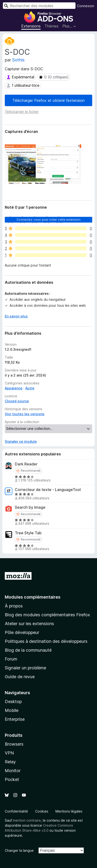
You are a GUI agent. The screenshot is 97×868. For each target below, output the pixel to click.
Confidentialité (16, 811)
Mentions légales (69, 811)
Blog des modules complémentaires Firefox (47, 615)
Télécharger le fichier (22, 112)
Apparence (14, 388)
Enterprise (15, 719)
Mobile (12, 710)
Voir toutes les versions (25, 414)
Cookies (42, 811)
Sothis (18, 60)
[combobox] (39, 6)
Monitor (13, 771)
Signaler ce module (21, 441)
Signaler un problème (25, 668)
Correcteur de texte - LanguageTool (48, 490)
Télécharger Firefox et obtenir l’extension (48, 100)
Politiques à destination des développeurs (46, 641)
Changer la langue (19, 850)
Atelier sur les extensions (29, 624)
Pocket (12, 779)
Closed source (17, 401)
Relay (10, 762)
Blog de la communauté (28, 650)
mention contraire (27, 820)
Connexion (86, 6)
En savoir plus (16, 316)
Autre (30, 388)
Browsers (14, 744)
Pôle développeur (22, 632)
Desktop (13, 701)
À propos (14, 606)
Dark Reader (26, 464)
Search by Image (30, 507)
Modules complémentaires (33, 597)
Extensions (31, 26)
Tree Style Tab (28, 533)
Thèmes (51, 26)
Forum (11, 659)
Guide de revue (20, 677)
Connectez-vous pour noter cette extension (48, 220)
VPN (9, 753)
